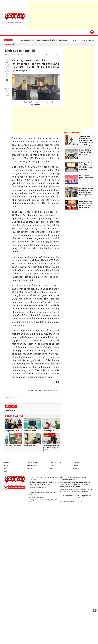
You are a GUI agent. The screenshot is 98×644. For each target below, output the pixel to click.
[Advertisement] (47, 120)
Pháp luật (10, 44)
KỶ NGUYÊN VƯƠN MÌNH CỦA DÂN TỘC (53, 40)
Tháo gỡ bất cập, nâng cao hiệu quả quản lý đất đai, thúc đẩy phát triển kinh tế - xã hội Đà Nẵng (86, 141)
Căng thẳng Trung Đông (33, 40)
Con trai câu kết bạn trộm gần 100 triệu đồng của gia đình (51, 448)
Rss (80, 501)
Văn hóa (75, 466)
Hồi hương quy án (49, 431)
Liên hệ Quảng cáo (67, 501)
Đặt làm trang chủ (66, 496)
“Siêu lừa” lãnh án (30, 431)
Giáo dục (30, 468)
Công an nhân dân (55, 463)
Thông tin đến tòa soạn (84, 497)
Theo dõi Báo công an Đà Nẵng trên (43, 391)
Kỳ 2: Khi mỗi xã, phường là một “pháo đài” (86, 178)
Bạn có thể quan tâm (74, 133)
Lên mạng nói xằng (30, 446)
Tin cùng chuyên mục (14, 416)
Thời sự (6, 463)
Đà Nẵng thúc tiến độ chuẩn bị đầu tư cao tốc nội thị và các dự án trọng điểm (86, 166)
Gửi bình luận (11, 406)
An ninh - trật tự (32, 463)
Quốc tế (52, 468)
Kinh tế (52, 466)
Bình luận (10, 410)
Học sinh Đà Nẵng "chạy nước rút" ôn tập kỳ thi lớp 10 (85, 152)
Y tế (5, 468)
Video (6, 471)
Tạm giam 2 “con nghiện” (14, 446)
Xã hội (6, 466)
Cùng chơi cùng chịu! (12, 431)
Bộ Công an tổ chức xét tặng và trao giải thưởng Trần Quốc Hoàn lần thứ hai (86, 204)
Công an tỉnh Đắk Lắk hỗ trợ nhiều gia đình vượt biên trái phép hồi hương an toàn (86, 192)
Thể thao (75, 468)
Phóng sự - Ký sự (32, 466)
